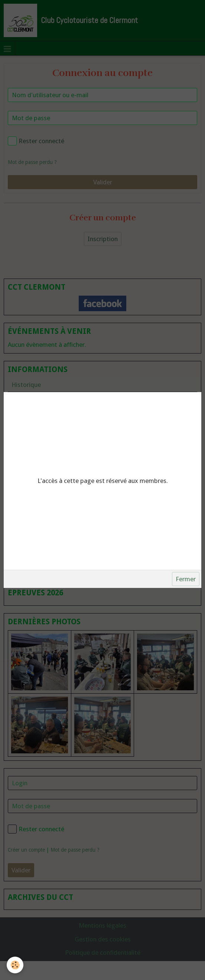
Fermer (186, 579)
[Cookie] (15, 965)
